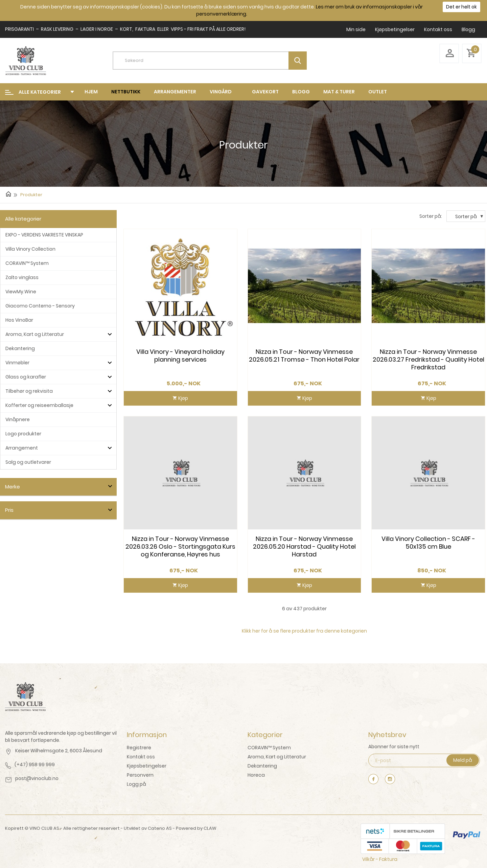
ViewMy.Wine (21, 292)
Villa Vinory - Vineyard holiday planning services (180, 356)
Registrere (139, 748)
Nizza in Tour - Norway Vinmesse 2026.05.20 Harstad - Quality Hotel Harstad (304, 546)
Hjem (91, 92)
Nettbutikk (126, 92)
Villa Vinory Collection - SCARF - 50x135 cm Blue (428, 543)
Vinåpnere (18, 419)
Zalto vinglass (22, 277)
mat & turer (339, 92)
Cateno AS (160, 828)
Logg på (136, 784)
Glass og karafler (26, 377)
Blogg (468, 29)
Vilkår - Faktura (380, 859)
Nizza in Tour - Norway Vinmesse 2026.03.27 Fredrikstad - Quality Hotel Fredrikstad (428, 359)
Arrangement (22, 448)
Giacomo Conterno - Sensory (40, 306)
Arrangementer (175, 92)
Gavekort (265, 92)
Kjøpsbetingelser (395, 29)
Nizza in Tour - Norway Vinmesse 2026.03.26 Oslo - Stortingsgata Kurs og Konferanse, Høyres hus (180, 546)
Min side (356, 29)
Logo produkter (23, 434)
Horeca (256, 775)
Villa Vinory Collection (30, 249)
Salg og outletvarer (28, 462)
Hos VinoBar (19, 320)
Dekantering (20, 348)
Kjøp (183, 398)
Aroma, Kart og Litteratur (35, 334)
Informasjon (147, 735)
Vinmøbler (17, 363)
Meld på (463, 760)
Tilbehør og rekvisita (29, 391)
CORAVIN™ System (27, 263)
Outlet (378, 92)
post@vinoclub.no (37, 778)
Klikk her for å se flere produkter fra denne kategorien (304, 631)
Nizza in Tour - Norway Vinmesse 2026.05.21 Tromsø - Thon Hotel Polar (304, 356)
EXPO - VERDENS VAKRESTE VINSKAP (44, 235)
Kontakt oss (438, 29)
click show (110, 486)
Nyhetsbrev (387, 735)
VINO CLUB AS (44, 828)
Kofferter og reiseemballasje (39, 405)
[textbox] (215, 61)
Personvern (140, 775)
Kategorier (265, 735)
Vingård (221, 92)
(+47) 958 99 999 (35, 764)
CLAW (210, 828)
